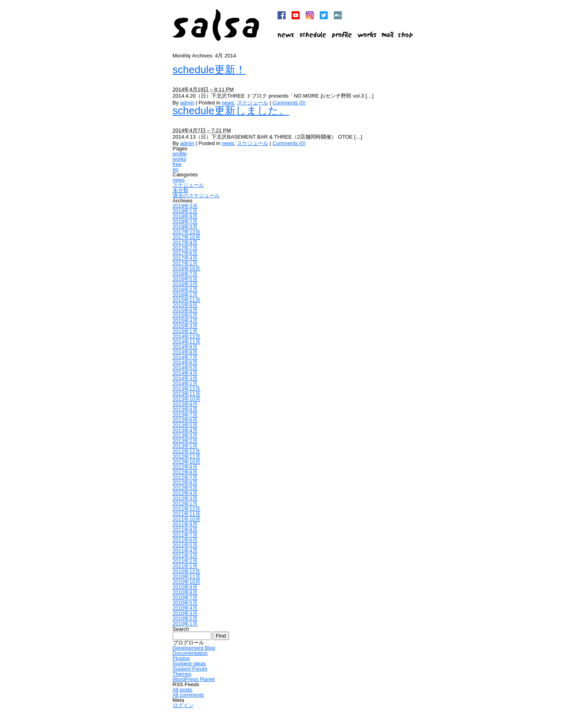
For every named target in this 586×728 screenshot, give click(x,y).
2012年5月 (185, 488)
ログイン (183, 705)
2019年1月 (185, 211)
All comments (188, 695)
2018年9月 (185, 216)
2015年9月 (185, 305)
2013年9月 (185, 404)
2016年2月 (185, 289)
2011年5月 (185, 545)
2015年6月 (185, 310)
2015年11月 (187, 300)
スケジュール (253, 103)
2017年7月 (185, 248)
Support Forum (190, 669)
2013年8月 (185, 410)
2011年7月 (185, 535)
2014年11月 (187, 342)
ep (176, 169)
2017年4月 (185, 258)
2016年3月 (185, 284)
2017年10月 (187, 237)
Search (181, 629)
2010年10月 (187, 582)
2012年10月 (187, 462)
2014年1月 (185, 383)
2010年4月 (185, 608)
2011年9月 (185, 525)
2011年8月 (185, 530)
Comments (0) (289, 103)
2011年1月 (185, 566)
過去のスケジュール (196, 195)
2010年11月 (187, 577)
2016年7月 (185, 274)
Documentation (190, 653)
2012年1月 (185, 504)
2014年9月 (185, 347)
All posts (183, 690)
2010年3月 (185, 613)
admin (187, 103)
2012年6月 (185, 483)
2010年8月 (185, 592)
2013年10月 (187, 399)
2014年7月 (185, 357)
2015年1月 (185, 331)
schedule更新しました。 (231, 110)
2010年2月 (185, 619)
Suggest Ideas (189, 664)
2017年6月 (185, 253)
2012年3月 (185, 498)
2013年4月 (185, 430)
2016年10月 (187, 269)
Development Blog (194, 648)
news (228, 103)
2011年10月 (187, 519)
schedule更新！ (209, 70)
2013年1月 (185, 446)
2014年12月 (187, 336)
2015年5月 (185, 316)
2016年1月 (185, 295)
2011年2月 (185, 561)
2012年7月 (185, 477)
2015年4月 (185, 321)
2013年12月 (187, 389)
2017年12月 (187, 232)
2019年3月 (185, 206)
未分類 (181, 190)
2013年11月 (187, 394)
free (177, 164)
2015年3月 (185, 326)
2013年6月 (185, 420)
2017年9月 (185, 242)
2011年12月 (187, 509)
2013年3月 (185, 436)
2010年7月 (185, 598)
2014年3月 (185, 378)
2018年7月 (185, 222)
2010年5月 (185, 603)
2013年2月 (185, 441)
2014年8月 (185, 352)
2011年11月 (187, 514)
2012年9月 (185, 467)
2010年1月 (185, 624)
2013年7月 (185, 415)
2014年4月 (185, 373)
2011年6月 (185, 540)
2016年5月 (185, 279)
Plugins (181, 658)
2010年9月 (185, 587)
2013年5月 (185, 425)
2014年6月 (185, 363)
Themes (182, 674)
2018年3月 (185, 227)
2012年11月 (187, 457)
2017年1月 (185, 263)
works (180, 159)
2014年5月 (185, 368)
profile (180, 154)
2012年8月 (185, 472)
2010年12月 (187, 572)
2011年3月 (185, 556)
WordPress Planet (194, 679)
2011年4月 (185, 551)
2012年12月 (187, 451)
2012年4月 (185, 493)
